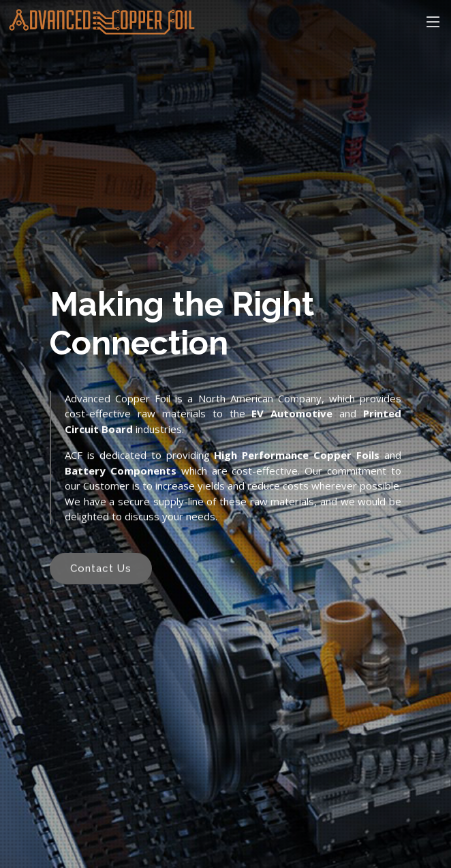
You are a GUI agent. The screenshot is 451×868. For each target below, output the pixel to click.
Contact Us (101, 571)
